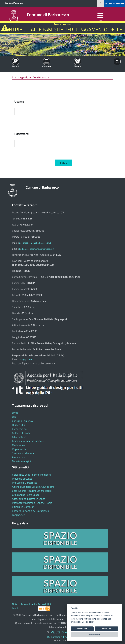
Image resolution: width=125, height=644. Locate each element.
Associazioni (19, 457)
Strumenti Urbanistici (24, 453)
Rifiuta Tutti (106, 629)
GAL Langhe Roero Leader (26, 495)
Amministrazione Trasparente (28, 441)
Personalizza (94, 634)
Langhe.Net (18, 515)
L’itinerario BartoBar (23, 507)
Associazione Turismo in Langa (29, 499)
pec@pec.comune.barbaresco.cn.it (35, 243)
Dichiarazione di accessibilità (62, 637)
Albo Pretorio (19, 437)
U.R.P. (15, 417)
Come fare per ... (21, 429)
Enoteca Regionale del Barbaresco (30, 511)
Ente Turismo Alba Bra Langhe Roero (32, 491)
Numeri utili (18, 425)
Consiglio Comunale (23, 421)
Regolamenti (19, 449)
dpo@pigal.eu (26, 360)
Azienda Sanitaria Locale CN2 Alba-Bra (33, 487)
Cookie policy (88, 622)
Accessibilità (44, 604)
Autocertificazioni (22, 433)
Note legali (15, 606)
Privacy (25, 604)
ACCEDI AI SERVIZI (114, 3)
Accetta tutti (82, 629)
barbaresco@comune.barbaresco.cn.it (37, 249)
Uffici (15, 413)
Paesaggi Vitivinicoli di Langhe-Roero (32, 503)
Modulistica (18, 445)
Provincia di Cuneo (22, 479)
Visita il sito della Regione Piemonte (31, 475)
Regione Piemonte (14, 3)
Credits (33, 604)
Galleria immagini (21, 461)
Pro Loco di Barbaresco (25, 483)
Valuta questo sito (65, 632)
